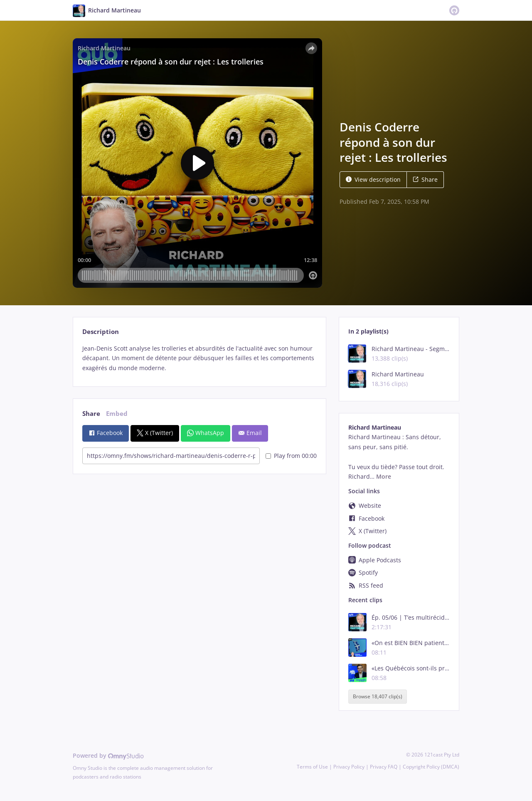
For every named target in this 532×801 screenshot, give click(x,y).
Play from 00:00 (291, 456)
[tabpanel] (199, 358)
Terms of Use (312, 767)
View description (373, 179)
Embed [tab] (117, 414)
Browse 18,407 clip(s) (378, 696)
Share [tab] (91, 414)
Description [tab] (101, 332)
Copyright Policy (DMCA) (431, 767)
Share (425, 179)
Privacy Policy (349, 767)
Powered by (108, 755)
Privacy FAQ (384, 767)
